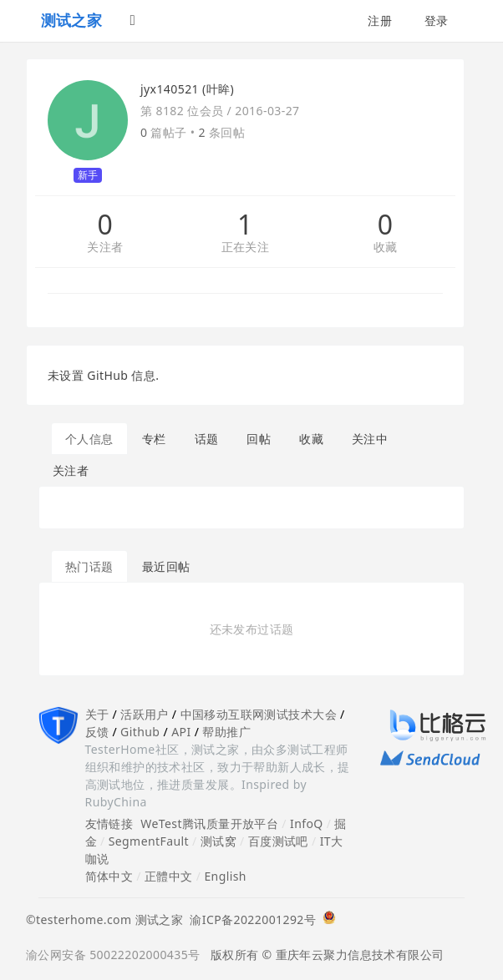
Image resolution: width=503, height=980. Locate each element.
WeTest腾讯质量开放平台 (209, 823)
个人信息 (89, 439)
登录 (437, 20)
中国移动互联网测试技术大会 (259, 714)
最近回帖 (166, 566)
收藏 (386, 248)
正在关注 (246, 248)
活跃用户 (145, 714)
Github (140, 732)
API (181, 732)
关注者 (105, 248)
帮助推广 (226, 732)
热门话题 (89, 566)
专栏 (154, 439)
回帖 (259, 439)
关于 (97, 714)
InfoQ (307, 823)
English (225, 876)
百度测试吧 (278, 841)
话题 (207, 439)
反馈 (97, 732)
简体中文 (109, 876)
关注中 (370, 439)
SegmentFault (149, 841)
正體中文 (169, 876)
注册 (380, 20)
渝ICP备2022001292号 (249, 919)
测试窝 (218, 841)
